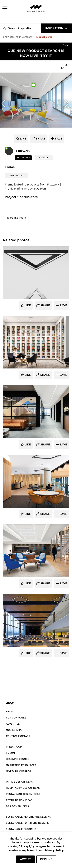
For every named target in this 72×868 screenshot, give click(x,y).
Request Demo (44, 37)
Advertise (13, 724)
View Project (17, 176)
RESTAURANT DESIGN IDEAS (23, 794)
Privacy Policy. (54, 850)
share (40, 139)
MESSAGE (44, 158)
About (10, 712)
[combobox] (57, 28)
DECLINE (46, 859)
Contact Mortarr (18, 736)
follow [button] (25, 158)
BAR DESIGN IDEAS (17, 806)
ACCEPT (25, 859)
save (58, 139)
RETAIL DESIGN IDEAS (19, 800)
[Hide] (66, 44)
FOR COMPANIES (16, 718)
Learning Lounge (17, 759)
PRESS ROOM (14, 747)
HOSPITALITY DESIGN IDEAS (23, 788)
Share (45, 306)
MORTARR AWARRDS (19, 771)
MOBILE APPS (14, 730)
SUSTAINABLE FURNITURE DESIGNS (27, 823)
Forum (10, 753)
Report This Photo (15, 218)
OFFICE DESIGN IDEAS (19, 782)
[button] (5, 8)
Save (63, 306)
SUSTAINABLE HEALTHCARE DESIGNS (28, 817)
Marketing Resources (21, 765)
